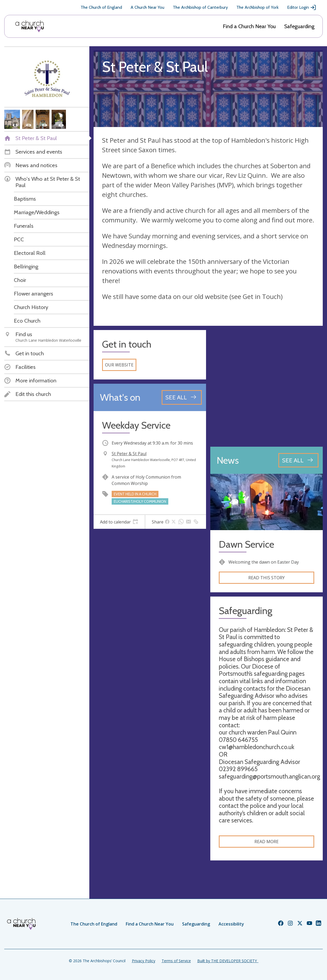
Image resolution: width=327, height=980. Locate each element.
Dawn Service (246, 544)
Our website (119, 365)
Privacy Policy (144, 961)
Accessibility (231, 924)
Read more (267, 842)
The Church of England (101, 7)
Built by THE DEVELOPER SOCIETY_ (228, 961)
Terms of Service (176, 961)
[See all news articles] (298, 460)
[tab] (119, 522)
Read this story (267, 578)
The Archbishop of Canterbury (200, 7)
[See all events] (182, 397)
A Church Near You (147, 7)
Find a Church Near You (249, 26)
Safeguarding (299, 26)
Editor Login (302, 7)
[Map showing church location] (267, 386)
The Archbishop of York (257, 7)
